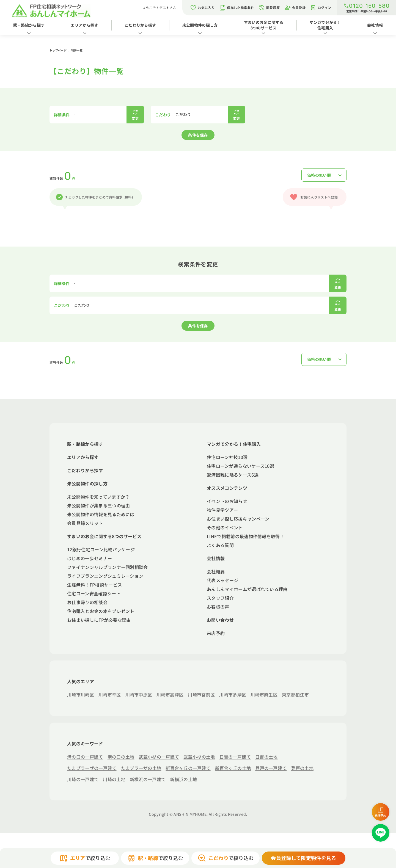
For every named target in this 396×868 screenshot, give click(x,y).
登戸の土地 (302, 768)
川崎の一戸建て (83, 779)
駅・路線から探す (29, 25)
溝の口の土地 (121, 757)
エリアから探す (84, 25)
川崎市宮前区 (201, 695)
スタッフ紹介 (220, 598)
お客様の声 (218, 607)
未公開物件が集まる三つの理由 (98, 505)
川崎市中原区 (139, 695)
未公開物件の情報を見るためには (101, 514)
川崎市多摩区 (233, 695)
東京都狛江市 (295, 695)
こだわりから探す (140, 25)
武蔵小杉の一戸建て (159, 757)
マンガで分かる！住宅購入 (325, 25)
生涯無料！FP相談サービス (94, 585)
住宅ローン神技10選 (227, 457)
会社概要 (216, 571)
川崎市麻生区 (264, 695)
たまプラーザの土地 (141, 768)
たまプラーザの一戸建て (92, 768)
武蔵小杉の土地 (199, 757)
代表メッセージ (222, 580)
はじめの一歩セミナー (90, 558)
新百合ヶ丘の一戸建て (188, 768)
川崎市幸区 (110, 695)
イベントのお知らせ (227, 501)
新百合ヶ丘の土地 (233, 768)
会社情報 (375, 25)
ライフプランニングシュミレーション (105, 576)
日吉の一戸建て (235, 757)
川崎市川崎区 (81, 695)
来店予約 (216, 633)
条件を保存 (198, 135)
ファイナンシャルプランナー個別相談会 (108, 567)
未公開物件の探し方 (200, 25)
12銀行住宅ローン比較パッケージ (101, 549)
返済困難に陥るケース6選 (233, 475)
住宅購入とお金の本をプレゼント (101, 611)
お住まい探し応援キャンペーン (238, 519)
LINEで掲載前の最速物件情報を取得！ (246, 536)
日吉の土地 (266, 757)
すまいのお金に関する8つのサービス (264, 25)
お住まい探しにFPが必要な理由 (99, 620)
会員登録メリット (85, 523)
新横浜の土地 (183, 779)
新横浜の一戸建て (148, 779)
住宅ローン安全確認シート (94, 593)
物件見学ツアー (222, 510)
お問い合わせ (220, 620)
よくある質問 (220, 545)
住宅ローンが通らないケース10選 (240, 466)
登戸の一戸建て (271, 768)
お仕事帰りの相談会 (87, 602)
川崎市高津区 (170, 695)
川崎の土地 (114, 779)
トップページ (58, 50)
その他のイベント (225, 527)
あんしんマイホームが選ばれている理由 (247, 589)
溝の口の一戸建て (85, 757)
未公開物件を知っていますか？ (98, 497)
